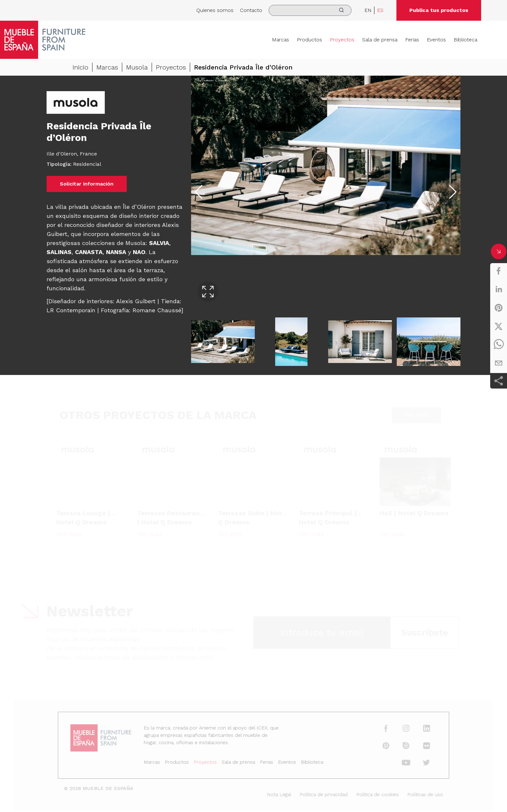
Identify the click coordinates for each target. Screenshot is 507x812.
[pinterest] (499, 308)
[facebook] (499, 271)
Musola (137, 67)
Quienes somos (215, 10)
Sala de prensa (380, 40)
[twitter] (499, 326)
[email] (499, 363)
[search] (310, 10)
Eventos (436, 40)
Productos (309, 40)
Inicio (80, 67)
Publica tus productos (439, 10)
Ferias (412, 40)
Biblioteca (465, 40)
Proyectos (342, 40)
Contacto (251, 10)
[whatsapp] (499, 345)
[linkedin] (499, 289)
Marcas (280, 40)
